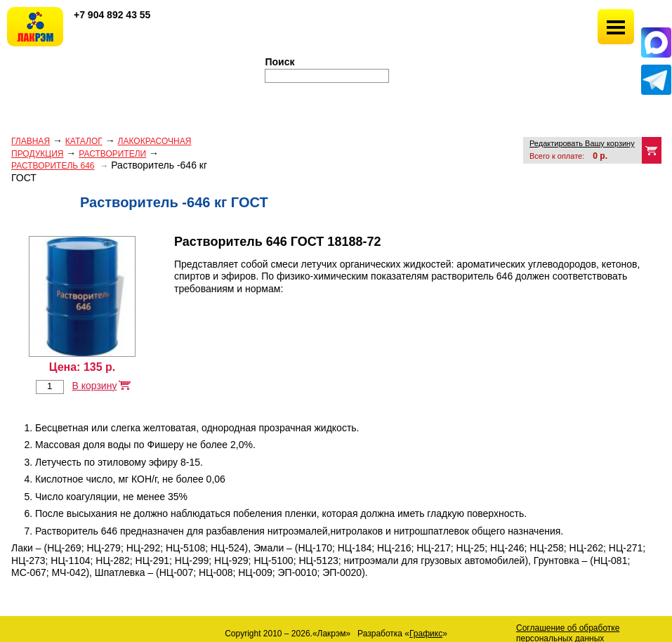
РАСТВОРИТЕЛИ (112, 154)
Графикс (426, 634)
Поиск (280, 62)
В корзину (94, 386)
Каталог (84, 141)
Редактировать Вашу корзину (582, 143)
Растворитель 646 (53, 166)
